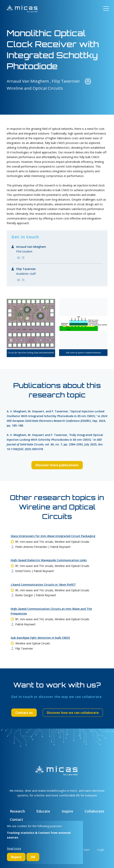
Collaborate (94, 811)
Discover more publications (57, 465)
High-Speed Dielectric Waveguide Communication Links (49, 560)
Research (17, 811)
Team (86, 850)
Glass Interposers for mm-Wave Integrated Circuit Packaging (53, 536)
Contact (16, 819)
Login (101, 850)
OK (33, 857)
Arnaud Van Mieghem (31, 247)
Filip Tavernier (26, 269)
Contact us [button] (24, 713)
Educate (43, 811)
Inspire (67, 811)
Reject (16, 857)
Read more (14, 848)
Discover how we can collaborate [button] (73, 713)
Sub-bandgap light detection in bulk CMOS (40, 638)
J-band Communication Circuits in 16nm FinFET (43, 585)
